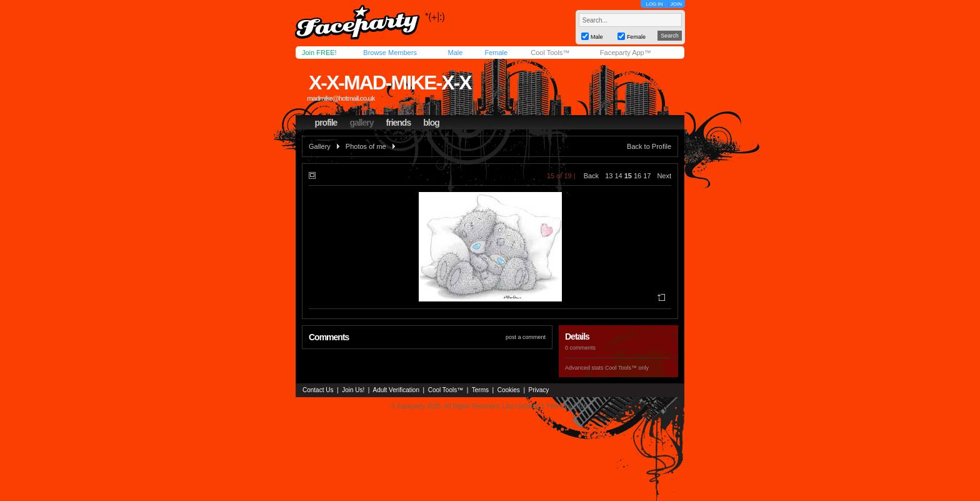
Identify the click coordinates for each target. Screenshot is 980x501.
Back (591, 176)
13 (609, 176)
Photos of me (366, 146)
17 (647, 176)
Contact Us (318, 390)
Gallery (320, 146)
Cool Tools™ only (627, 368)
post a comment (526, 337)
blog (431, 123)
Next (664, 176)
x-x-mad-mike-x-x (390, 83)
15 (628, 176)
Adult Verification (396, 390)
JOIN (676, 4)
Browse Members (390, 53)
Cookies (509, 390)
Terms (480, 390)
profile (326, 123)
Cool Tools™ (550, 53)
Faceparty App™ (626, 53)
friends (399, 123)
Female (496, 53)
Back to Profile (649, 146)
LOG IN (654, 4)
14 (618, 176)
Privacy (539, 390)
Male (455, 53)
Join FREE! (319, 53)
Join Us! (353, 390)
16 (637, 176)
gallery (361, 123)
